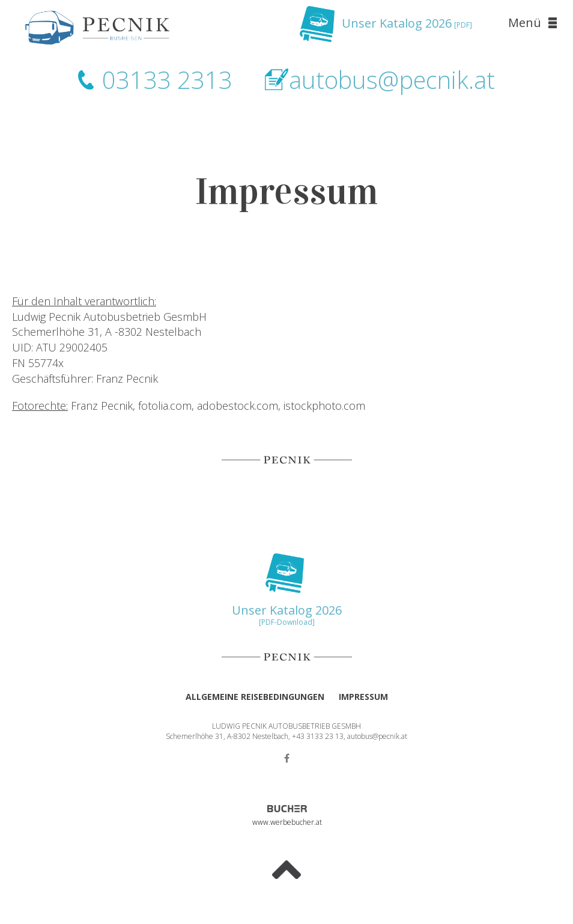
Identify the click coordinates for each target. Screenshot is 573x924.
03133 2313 (167, 80)
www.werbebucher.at (287, 822)
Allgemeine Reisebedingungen (255, 697)
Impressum (363, 697)
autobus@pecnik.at (392, 80)
